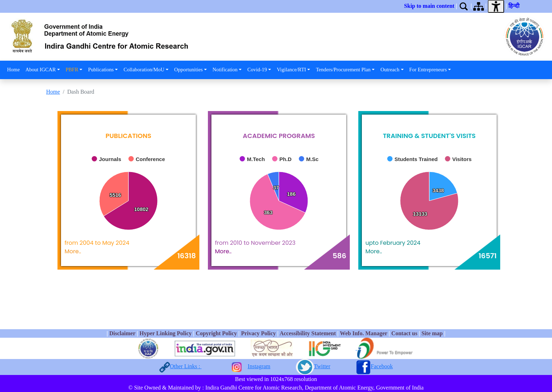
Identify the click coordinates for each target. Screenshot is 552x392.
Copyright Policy (216, 333)
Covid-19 (257, 70)
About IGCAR (41, 70)
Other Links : (186, 366)
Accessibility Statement (308, 333)
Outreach (390, 70)
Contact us (404, 333)
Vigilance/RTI (291, 70)
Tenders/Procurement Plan (343, 70)
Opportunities (188, 70)
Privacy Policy (258, 333)
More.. (73, 251)
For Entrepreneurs (428, 70)
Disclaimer (122, 333)
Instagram (259, 366)
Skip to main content (429, 6)
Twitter (322, 366)
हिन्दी (515, 6)
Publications (101, 70)
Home (13, 70)
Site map (432, 333)
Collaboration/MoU (144, 70)
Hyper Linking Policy (166, 333)
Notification (225, 70)
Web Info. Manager (363, 333)
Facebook (382, 366)
